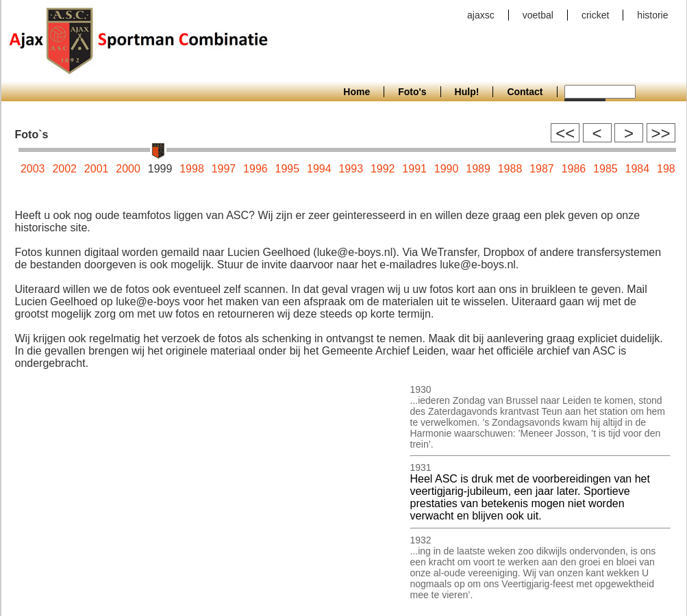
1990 (447, 169)
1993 (351, 169)
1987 (542, 169)
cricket (595, 15)
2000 (128, 169)
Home (357, 92)
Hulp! (467, 92)
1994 (319, 169)
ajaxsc (481, 15)
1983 (669, 169)
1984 (638, 169)
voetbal (538, 15)
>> (660, 133)
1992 (383, 169)
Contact (525, 92)
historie (652, 15)
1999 (160, 169)
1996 (255, 169)
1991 (414, 169)
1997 (224, 169)
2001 (97, 169)
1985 (605, 169)
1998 (192, 169)
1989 (478, 169)
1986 (574, 169)
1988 (510, 169)
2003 (33, 169)
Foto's (412, 92)
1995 (288, 169)
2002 (64, 169)
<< (565, 133)
